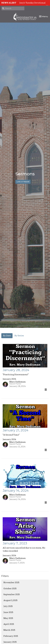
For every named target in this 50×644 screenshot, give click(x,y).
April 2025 (9, 624)
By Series (19, 336)
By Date (7, 336)
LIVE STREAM (23, 182)
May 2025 (8, 618)
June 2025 (8, 612)
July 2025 (8, 606)
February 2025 (11, 636)
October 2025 (10, 589)
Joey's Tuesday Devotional (32, 3)
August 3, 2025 (10, 600)
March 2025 (9, 630)
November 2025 (11, 583)
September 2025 (12, 594)
